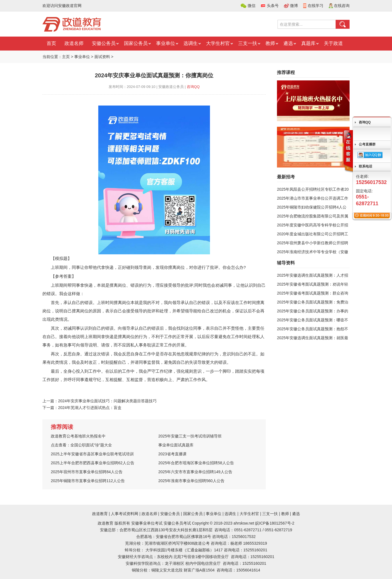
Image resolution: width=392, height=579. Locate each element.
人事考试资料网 (125, 514)
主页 (66, 57)
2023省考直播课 (172, 454)
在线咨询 (342, 6)
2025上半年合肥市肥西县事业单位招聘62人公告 (93, 463)
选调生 (191, 43)
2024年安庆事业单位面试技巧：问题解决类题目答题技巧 (107, 401)
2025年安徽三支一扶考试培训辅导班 (190, 436)
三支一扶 (248, 43)
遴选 (288, 43)
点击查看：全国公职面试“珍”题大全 (81, 445)
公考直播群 (367, 144)
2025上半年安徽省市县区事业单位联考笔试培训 (92, 454)
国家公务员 (136, 43)
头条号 (273, 6)
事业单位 (166, 43)
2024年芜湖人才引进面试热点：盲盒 (90, 408)
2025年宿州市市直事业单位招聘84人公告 (87, 472)
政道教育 (100, 514)
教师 (270, 43)
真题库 (308, 43)
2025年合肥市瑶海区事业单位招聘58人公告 (196, 463)
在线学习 (315, 6)
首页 (51, 43)
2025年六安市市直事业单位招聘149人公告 (195, 472)
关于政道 (333, 43)
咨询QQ (193, 87)
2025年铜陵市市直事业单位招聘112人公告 (88, 481)
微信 (252, 6)
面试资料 (102, 57)
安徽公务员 (104, 43)
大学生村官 (218, 43)
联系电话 (365, 166)
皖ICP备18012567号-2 (275, 523)
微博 (294, 6)
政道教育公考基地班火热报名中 (78, 436)
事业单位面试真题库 (176, 445)
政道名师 (74, 43)
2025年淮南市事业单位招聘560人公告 (191, 481)
